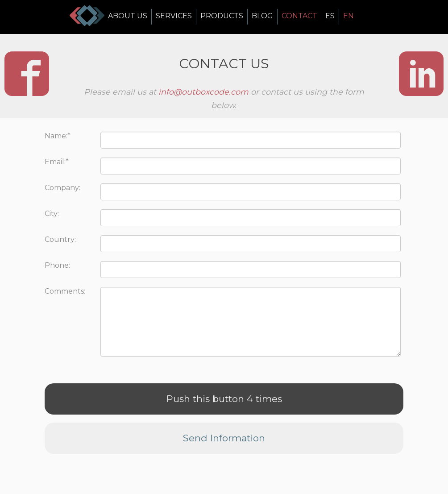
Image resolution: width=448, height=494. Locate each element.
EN (348, 16)
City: (52, 214)
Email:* (57, 162)
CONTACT (299, 16)
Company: (62, 188)
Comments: (65, 291)
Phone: (57, 265)
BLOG (262, 16)
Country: (60, 239)
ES (330, 16)
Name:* (58, 136)
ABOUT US (128, 16)
